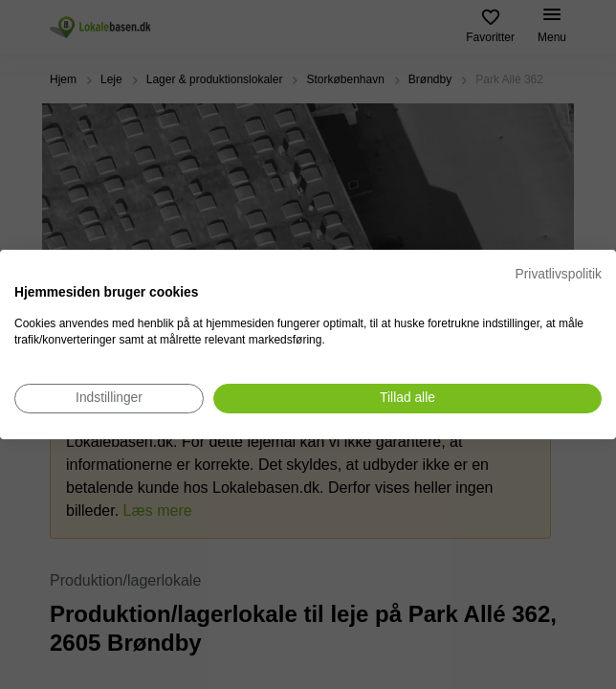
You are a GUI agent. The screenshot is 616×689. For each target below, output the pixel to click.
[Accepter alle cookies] (407, 399)
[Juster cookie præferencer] (109, 399)
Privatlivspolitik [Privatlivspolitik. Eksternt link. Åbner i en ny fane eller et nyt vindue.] (559, 274)
